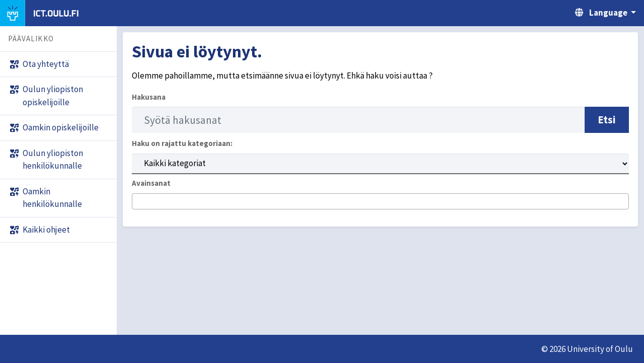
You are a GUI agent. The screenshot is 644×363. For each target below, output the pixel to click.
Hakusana (149, 97)
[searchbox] (138, 202)
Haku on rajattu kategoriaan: (182, 143)
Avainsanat (151, 183)
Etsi (607, 120)
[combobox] (380, 202)
